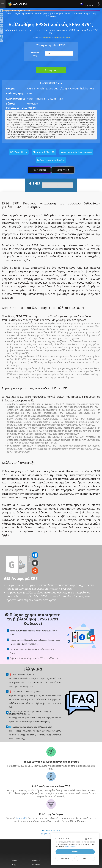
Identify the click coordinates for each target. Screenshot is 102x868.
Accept (75, 852)
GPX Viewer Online (19, 152)
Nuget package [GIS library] (39, 170)
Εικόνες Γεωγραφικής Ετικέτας (51, 160)
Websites (36, 865)
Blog (14, 865)
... (57, 185)
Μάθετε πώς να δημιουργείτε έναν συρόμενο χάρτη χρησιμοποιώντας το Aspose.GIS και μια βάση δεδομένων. (51, 15)
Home (14, 861)
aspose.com (46, 37)
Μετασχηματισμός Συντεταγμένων (76, 152)
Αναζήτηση (51, 70)
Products (36, 861)
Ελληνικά (87, 4)
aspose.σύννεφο (62, 37)
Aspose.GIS (21, 818)
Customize (65, 858)
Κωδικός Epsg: (35, 54)
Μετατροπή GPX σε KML (44, 152)
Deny (85, 858)
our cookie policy (71, 847)
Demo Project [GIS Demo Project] (63, 170)
